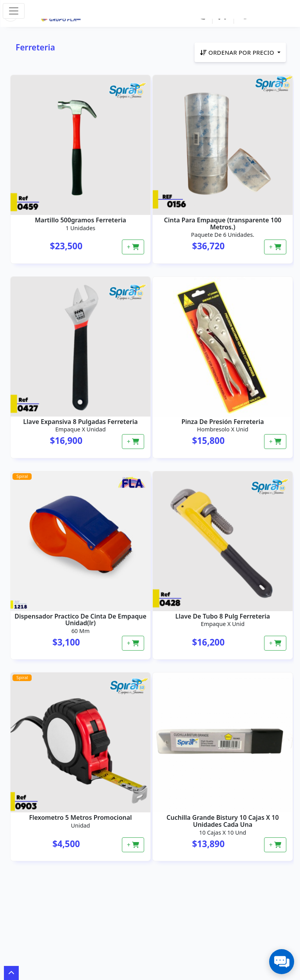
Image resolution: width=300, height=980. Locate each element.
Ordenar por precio (238, 52)
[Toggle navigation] (14, 11)
